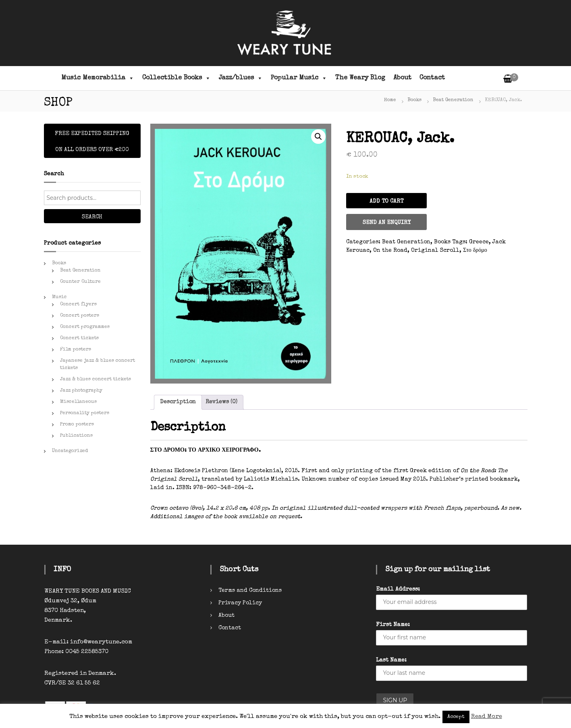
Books (414, 100)
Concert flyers (78, 305)
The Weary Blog (360, 78)
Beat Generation (453, 100)
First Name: (393, 625)
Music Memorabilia (98, 78)
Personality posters (85, 413)
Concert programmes (85, 327)
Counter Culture (80, 282)
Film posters (76, 350)
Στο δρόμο (475, 251)
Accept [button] (456, 717)
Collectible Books (176, 78)
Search (92, 217)
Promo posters (77, 425)
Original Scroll (435, 251)
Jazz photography (81, 391)
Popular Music (299, 78)
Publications (76, 436)
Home (390, 100)
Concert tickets (79, 338)
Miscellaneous (78, 402)
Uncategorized (70, 451)
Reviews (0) (221, 402)
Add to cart (386, 201)
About (402, 78)
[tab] (178, 402)
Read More (487, 717)
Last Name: (391, 660)
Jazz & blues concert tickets (96, 380)
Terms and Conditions (250, 591)
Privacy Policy (240, 603)
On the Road (390, 251)
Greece (479, 242)
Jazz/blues (241, 78)
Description (178, 402)
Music (59, 297)
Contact (432, 78)
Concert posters (80, 316)
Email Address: (398, 589)
